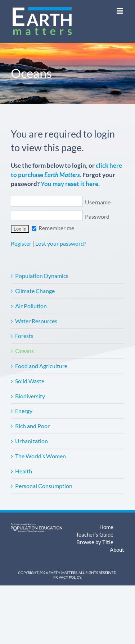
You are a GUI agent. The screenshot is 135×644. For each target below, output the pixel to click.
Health (24, 471)
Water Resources (36, 321)
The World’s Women (40, 456)
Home (106, 527)
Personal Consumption (44, 486)
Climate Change (35, 291)
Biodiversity (30, 396)
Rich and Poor (32, 426)
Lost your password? (61, 243)
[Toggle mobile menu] (120, 11)
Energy (24, 411)
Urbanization (31, 441)
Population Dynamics (42, 276)
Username (61, 202)
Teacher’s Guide (95, 534)
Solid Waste (30, 381)
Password (60, 216)
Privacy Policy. (67, 577)
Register (21, 243)
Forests (24, 336)
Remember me (53, 228)
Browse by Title (95, 542)
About (117, 550)
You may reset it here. (70, 184)
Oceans (24, 351)
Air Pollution (31, 306)
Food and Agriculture (41, 366)
